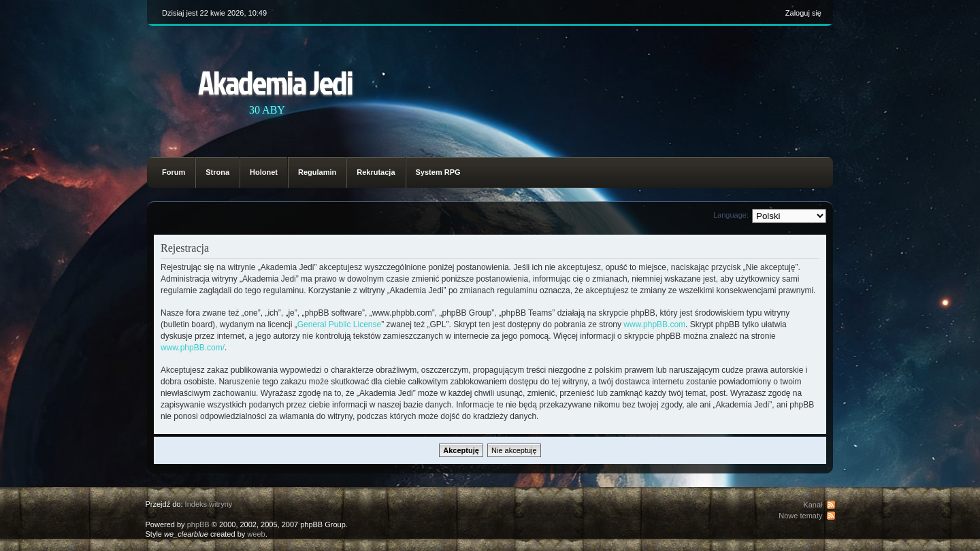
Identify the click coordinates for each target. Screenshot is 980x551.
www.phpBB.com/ (193, 348)
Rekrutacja (376, 172)
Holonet (264, 172)
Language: (731, 215)
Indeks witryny (209, 504)
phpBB (198, 524)
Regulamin (317, 172)
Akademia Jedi (275, 82)
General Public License (339, 324)
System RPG (438, 172)
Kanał (813, 505)
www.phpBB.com (654, 324)
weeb (256, 534)
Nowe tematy (800, 516)
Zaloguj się (803, 13)
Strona (217, 172)
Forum (174, 172)
